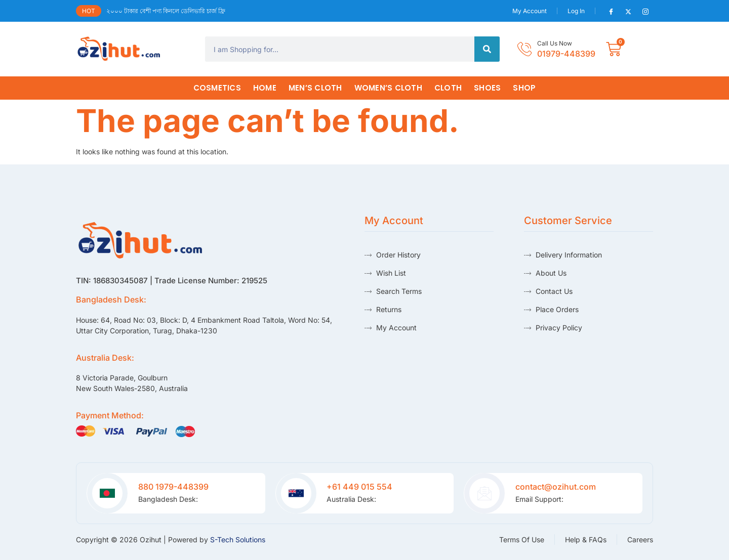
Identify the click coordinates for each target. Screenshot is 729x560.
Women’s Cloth (388, 88)
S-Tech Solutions (238, 540)
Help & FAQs (586, 540)
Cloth (448, 88)
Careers (640, 540)
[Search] (487, 49)
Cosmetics (217, 88)
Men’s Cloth (315, 88)
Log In (576, 11)
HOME (265, 88)
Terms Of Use (522, 540)
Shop (524, 88)
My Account (530, 11)
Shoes (487, 88)
